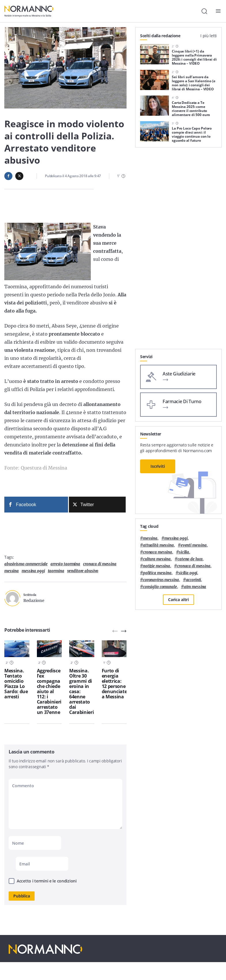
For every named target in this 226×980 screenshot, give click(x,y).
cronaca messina (158, 552)
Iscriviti (158, 466)
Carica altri (178, 600)
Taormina (56, 571)
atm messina (195, 587)
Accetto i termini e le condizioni (47, 881)
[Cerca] (204, 11)
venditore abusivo (83, 571)
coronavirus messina (161, 580)
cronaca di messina (100, 564)
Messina (12, 571)
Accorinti (194, 580)
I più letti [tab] (209, 36)
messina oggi (33, 571)
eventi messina (194, 545)
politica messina (157, 573)
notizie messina (157, 566)
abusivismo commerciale (26, 564)
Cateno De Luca (190, 559)
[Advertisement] (178, 313)
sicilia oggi (188, 573)
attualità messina (158, 545)
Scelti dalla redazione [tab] (160, 36)
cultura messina (157, 559)
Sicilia (184, 552)
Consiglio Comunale (160, 587)
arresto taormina (65, 564)
